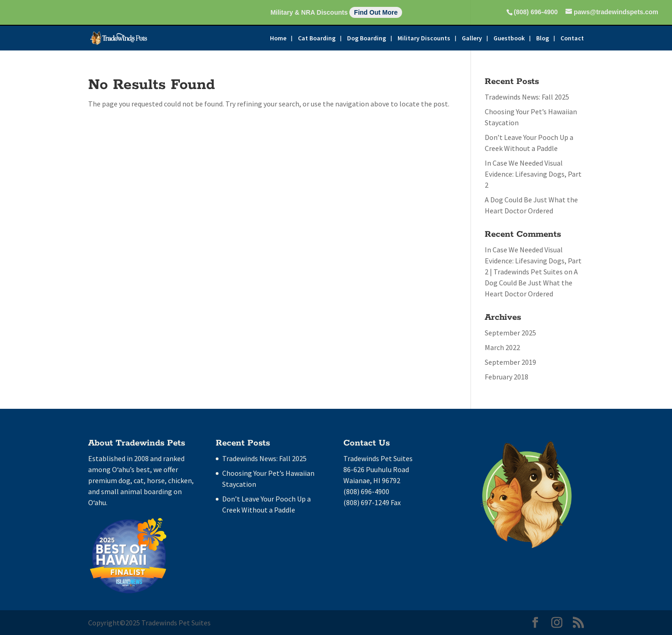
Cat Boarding (317, 39)
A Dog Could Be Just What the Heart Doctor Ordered (531, 283)
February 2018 (507, 377)
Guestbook (509, 39)
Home (278, 39)
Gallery (472, 39)
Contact (572, 39)
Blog (543, 39)
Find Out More (376, 12)
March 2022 (502, 347)
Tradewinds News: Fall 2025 (527, 97)
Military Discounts (424, 39)
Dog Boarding (367, 39)
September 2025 (510, 333)
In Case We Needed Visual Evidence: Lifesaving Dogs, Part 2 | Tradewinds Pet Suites (533, 261)
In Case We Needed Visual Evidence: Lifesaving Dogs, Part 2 (533, 174)
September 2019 (510, 362)
